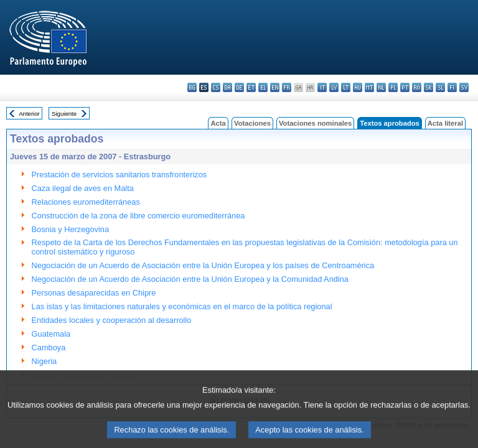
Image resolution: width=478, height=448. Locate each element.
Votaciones (252, 123)
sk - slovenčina (429, 87)
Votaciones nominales (315, 123)
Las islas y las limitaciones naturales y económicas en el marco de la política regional (182, 306)
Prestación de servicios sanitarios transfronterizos (119, 175)
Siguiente (64, 114)
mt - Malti (369, 87)
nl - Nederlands (381, 87)
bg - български (192, 87)
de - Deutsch (239, 87)
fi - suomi (452, 87)
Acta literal (445, 123)
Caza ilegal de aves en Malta (83, 188)
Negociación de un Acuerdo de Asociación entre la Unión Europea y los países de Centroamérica (203, 265)
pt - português (405, 87)
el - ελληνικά (263, 87)
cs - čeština (216, 87)
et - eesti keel (251, 87)
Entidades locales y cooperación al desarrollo (112, 320)
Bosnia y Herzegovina (70, 229)
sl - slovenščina (440, 87)
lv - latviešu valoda (334, 87)
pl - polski (393, 87)
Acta (218, 123)
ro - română (417, 87)
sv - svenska (464, 87)
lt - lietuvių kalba (346, 87)
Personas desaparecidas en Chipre (94, 293)
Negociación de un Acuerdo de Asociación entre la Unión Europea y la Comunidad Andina (190, 279)
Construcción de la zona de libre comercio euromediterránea (138, 216)
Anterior (29, 114)
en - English (275, 87)
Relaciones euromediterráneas (86, 202)
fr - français (287, 87)
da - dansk (227, 87)
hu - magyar (358, 87)
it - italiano (322, 87)
